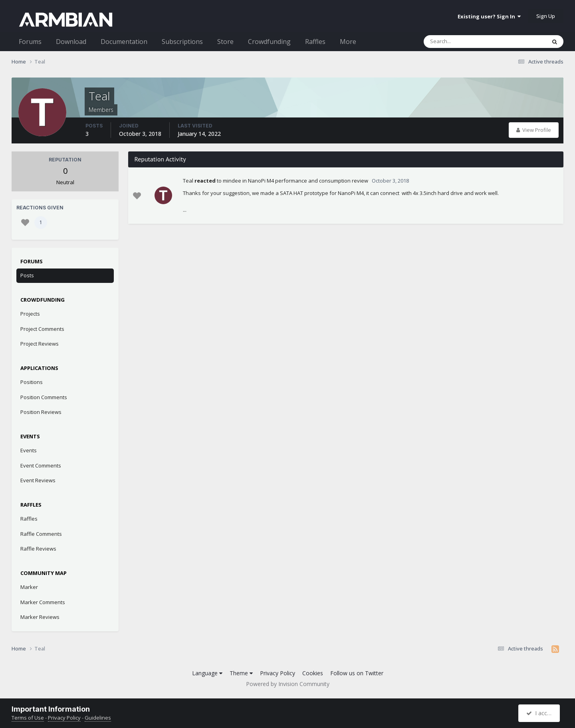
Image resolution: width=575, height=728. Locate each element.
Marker (29, 587)
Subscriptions (182, 42)
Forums (30, 42)
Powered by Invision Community (288, 684)
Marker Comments (43, 602)
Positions (32, 382)
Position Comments (44, 397)
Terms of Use (28, 718)
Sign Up (546, 16)
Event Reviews (38, 480)
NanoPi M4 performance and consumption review (308, 181)
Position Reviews (41, 412)
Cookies (313, 673)
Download (71, 42)
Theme (241, 673)
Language (207, 673)
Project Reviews (40, 344)
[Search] (464, 42)
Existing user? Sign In (489, 16)
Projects (30, 314)
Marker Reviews (40, 617)
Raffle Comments (41, 534)
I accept (540, 713)
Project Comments (42, 329)
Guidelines (98, 718)
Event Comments (41, 465)
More (348, 42)
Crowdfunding (269, 42)
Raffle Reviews (38, 549)
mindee (232, 181)
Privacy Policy (278, 673)
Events (29, 450)
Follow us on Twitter (357, 673)
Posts (27, 275)
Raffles (315, 42)
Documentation (124, 42)
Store (225, 42)
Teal (188, 181)
